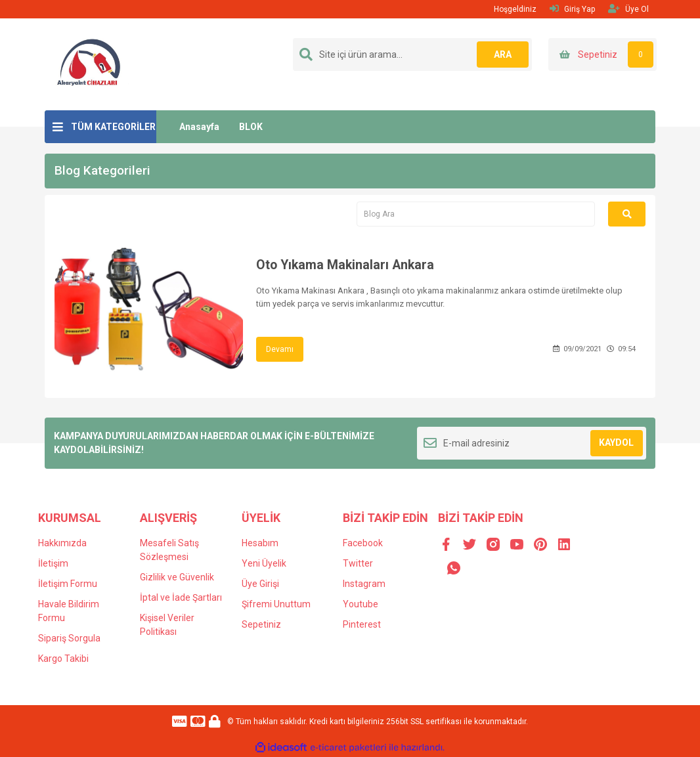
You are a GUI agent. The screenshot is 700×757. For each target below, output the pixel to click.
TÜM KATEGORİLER (113, 127)
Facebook (363, 543)
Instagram (364, 584)
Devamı (280, 349)
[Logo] (90, 64)
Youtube (361, 604)
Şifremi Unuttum (276, 604)
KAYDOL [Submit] (616, 443)
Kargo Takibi (63, 659)
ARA (503, 54)
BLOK (251, 127)
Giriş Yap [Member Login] (572, 9)
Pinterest (362, 624)
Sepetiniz (261, 624)
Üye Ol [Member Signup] (628, 9)
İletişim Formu (68, 584)
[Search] (412, 54)
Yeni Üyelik (264, 563)
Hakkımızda (62, 543)
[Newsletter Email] (532, 443)
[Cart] (602, 54)
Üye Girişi (260, 584)
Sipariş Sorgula (69, 638)
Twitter (358, 563)
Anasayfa (199, 127)
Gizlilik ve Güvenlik (177, 577)
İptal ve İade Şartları (181, 597)
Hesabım (260, 543)
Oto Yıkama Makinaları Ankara (347, 265)
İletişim (53, 563)
